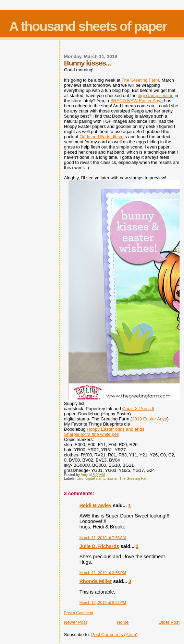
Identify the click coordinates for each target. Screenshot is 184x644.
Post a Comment (79, 613)
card (80, 479)
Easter (112, 479)
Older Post (169, 622)
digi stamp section (156, 96)
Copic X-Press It (138, 409)
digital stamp (95, 479)
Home (123, 622)
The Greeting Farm (140, 80)
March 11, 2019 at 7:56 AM (103, 538)
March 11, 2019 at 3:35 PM (103, 573)
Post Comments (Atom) (114, 635)
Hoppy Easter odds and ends (115, 429)
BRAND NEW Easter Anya (137, 101)
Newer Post (76, 622)
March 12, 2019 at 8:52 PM (103, 603)
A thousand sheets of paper (88, 26)
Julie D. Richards (99, 546)
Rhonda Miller (96, 581)
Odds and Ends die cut (102, 137)
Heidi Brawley (96, 505)
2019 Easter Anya (150, 419)
